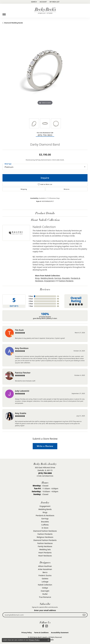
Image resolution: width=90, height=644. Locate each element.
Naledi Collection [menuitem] (45, 585)
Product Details (45, 213)
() (58, 296)
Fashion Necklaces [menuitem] (45, 543)
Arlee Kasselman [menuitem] (45, 569)
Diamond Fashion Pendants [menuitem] (45, 540)
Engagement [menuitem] (45, 506)
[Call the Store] (45, 473)
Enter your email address (45, 610)
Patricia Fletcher (23, 373)
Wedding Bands (47, 278)
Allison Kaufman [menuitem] (45, 566)
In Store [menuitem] (45, 528)
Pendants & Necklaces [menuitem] (45, 515)
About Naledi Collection (45, 220)
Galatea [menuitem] (45, 579)
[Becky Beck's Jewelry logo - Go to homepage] (45, 11)
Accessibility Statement (60, 633)
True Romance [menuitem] (45, 597)
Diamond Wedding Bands (14, 23)
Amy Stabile (21, 413)
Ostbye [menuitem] (45, 588)
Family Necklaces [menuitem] (45, 546)
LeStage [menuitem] (45, 582)
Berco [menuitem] (45, 572)
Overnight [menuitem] (45, 591)
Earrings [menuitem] (45, 519)
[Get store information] (45, 476)
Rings (37, 278)
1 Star (31, 306)
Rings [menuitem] (45, 512)
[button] (34, 2)
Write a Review (45, 446)
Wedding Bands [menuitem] (45, 509)
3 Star (31, 301)
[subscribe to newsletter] (84, 615)
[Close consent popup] (48, 640)
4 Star (31, 299)
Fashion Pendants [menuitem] (45, 534)
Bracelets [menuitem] (45, 522)
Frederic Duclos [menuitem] (45, 575)
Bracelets (66, 278)
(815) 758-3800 (45, 135)
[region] (45, 74)
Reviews (45, 289)
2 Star (31, 304)
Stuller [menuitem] (45, 594)
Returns (67, 189)
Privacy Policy (27, 633)
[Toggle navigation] (4, 13)
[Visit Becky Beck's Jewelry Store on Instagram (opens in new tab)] (47, 626)
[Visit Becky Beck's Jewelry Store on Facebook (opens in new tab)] (43, 626)
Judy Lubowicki (22, 391)
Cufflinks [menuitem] (45, 525)
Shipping (24, 189)
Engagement (50, 281)
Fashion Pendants (66, 281)
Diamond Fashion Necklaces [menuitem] (45, 531)
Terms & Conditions (41, 633)
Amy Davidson (22, 348)
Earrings (58, 278)
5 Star (31, 296)
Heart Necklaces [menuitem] (45, 556)
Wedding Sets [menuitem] (45, 549)
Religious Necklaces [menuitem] (45, 537)
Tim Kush (19, 330)
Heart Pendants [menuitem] (45, 553)
